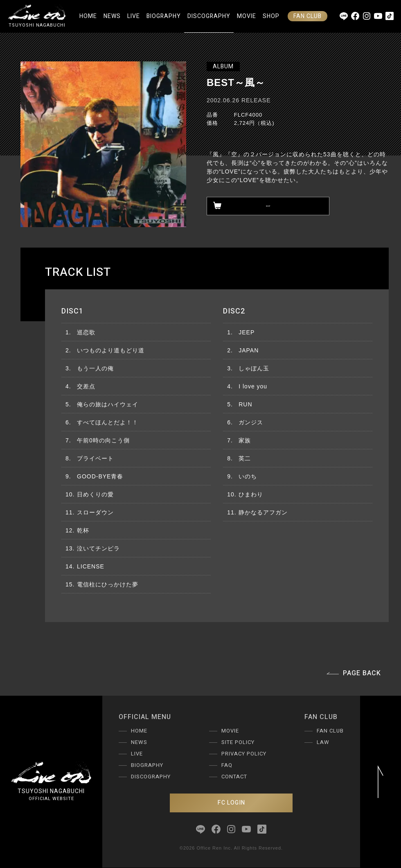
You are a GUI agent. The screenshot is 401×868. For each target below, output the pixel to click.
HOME (88, 16)
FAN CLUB (308, 16)
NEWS (112, 16)
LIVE (134, 16)
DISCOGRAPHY (209, 16)
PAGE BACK (354, 673)
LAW (323, 742)
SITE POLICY (238, 742)
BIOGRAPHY (164, 16)
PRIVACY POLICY (244, 754)
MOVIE (247, 16)
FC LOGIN (231, 803)
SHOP (271, 16)
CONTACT (234, 777)
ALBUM (223, 67)
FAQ (227, 765)
